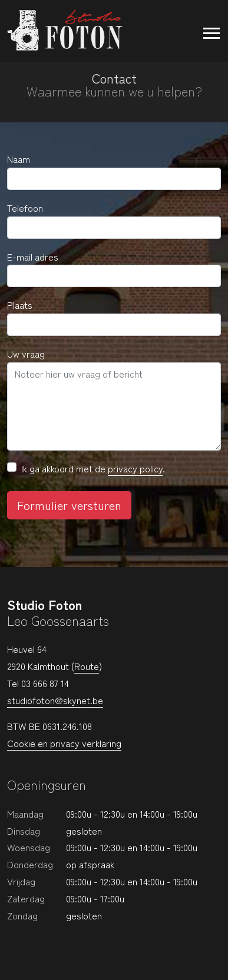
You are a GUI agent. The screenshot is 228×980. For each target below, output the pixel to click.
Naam (19, 159)
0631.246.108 (67, 726)
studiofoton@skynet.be (55, 700)
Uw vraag (26, 354)
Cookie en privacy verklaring (64, 743)
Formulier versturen (69, 505)
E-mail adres (33, 256)
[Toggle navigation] (206, 31)
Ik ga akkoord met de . (93, 469)
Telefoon (25, 208)
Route (87, 666)
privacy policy (135, 468)
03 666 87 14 (45, 683)
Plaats (20, 305)
